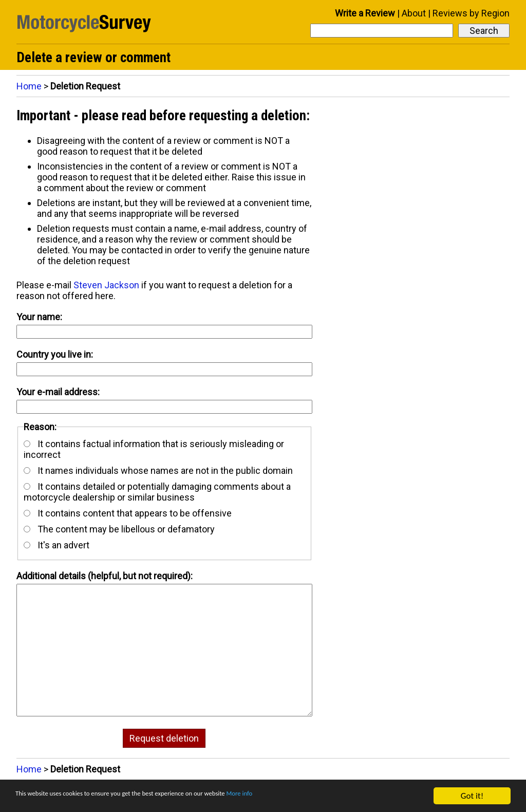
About (414, 13)
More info (316, 796)
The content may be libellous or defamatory (119, 529)
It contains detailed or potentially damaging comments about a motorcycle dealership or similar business (157, 492)
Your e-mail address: (58, 392)
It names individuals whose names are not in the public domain (158, 470)
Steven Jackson (106, 285)
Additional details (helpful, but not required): (105, 576)
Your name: (39, 317)
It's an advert (57, 545)
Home (29, 86)
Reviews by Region (471, 13)
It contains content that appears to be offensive (128, 513)
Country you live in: (55, 354)
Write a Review (365, 13)
